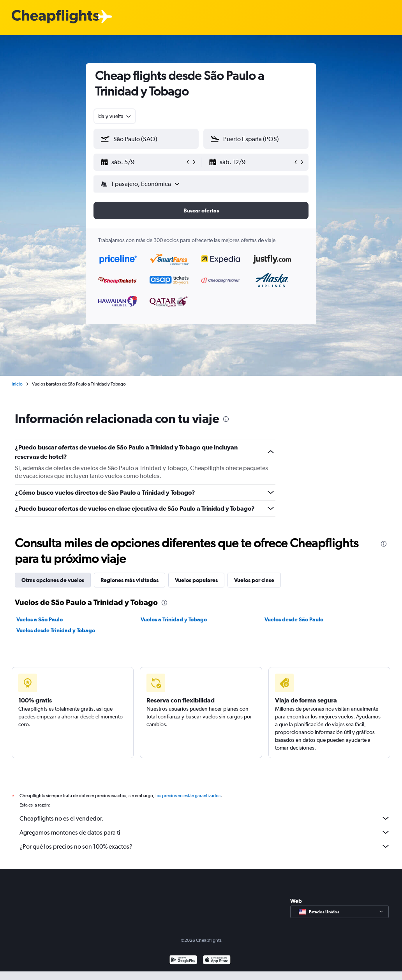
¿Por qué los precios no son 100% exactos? (205, 846)
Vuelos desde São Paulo (294, 619)
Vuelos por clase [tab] (254, 580)
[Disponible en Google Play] (183, 961)
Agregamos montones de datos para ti (205, 832)
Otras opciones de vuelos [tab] (53, 580)
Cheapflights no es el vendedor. (205, 818)
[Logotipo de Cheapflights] (55, 17)
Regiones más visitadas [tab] (130, 580)
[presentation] (226, 419)
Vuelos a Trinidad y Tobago (174, 619)
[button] (143, 162)
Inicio (17, 384)
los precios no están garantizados (188, 796)
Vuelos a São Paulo (40, 619)
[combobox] (115, 116)
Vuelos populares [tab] (196, 580)
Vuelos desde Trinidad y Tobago (56, 630)
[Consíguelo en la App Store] (217, 961)
